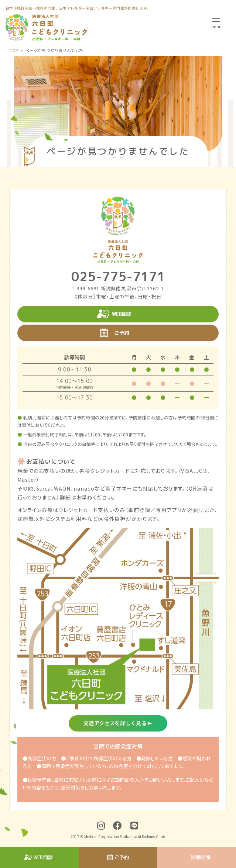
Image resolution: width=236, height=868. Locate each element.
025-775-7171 (118, 276)
